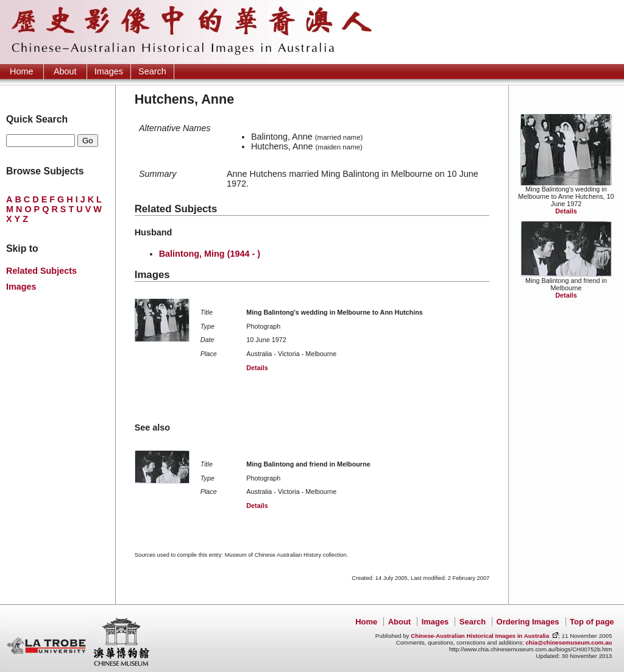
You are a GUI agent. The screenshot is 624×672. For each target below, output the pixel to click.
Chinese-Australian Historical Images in (480, 636)
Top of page (592, 622)
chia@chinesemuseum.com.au (569, 642)
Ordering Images (528, 622)
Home (21, 71)
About (65, 71)
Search (152, 71)
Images (109, 71)
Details (566, 211)
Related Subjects (41, 271)
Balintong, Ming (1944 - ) (210, 254)
